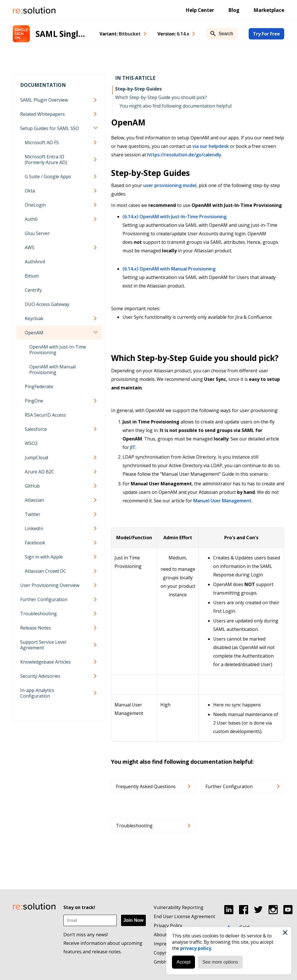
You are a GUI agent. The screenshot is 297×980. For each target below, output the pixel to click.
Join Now (133, 920)
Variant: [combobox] (120, 34)
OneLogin (35, 205)
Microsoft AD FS (42, 142)
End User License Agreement (184, 916)
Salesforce (36, 429)
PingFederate (39, 387)
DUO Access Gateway (47, 304)
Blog (234, 10)
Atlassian (34, 500)
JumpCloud (36, 458)
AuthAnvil (35, 262)
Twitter (33, 514)
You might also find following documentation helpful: (176, 106)
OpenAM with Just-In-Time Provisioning (58, 350)
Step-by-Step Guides (138, 89)
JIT (133, 447)
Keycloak (34, 318)
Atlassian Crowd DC (45, 571)
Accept (183, 962)
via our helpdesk (211, 146)
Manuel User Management (222, 501)
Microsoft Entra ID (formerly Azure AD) (46, 160)
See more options (220, 962)
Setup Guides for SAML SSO (50, 128)
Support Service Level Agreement (43, 645)
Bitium (32, 276)
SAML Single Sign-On (62, 34)
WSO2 (31, 443)
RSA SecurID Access (45, 415)
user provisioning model (170, 185)
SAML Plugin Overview (44, 100)
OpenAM (34, 333)
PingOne (34, 401)
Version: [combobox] (173, 34)
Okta (30, 191)
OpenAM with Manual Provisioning (52, 370)
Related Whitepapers (42, 114)
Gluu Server (37, 233)
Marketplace (269, 10)
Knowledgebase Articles (45, 662)
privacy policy (196, 948)
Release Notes (36, 628)
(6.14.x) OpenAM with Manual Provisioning (169, 269)
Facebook (35, 543)
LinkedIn (34, 528)
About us (163, 935)
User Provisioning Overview (50, 585)
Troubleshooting (39, 614)
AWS (30, 247)
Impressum (166, 944)
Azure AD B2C (40, 472)
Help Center (200, 10)
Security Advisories (40, 676)
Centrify (33, 290)
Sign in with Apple (44, 557)
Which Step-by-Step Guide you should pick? (161, 97)
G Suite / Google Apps (48, 177)
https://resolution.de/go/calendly (184, 155)
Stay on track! (79, 907)
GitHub (32, 486)
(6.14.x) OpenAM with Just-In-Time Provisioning (175, 217)
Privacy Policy (168, 926)
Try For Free (266, 34)
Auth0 (31, 219)
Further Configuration (44, 599)
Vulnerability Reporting (179, 907)
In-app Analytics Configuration (37, 693)
